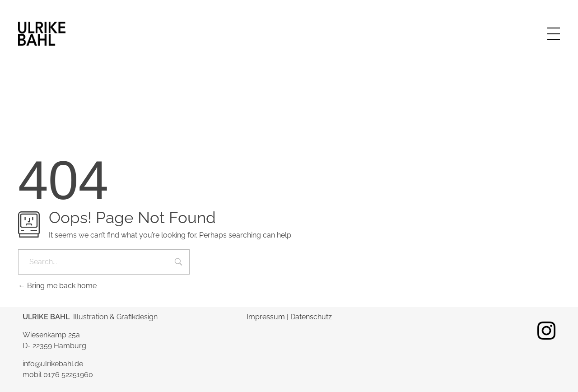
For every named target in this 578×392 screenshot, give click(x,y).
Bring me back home (57, 286)
